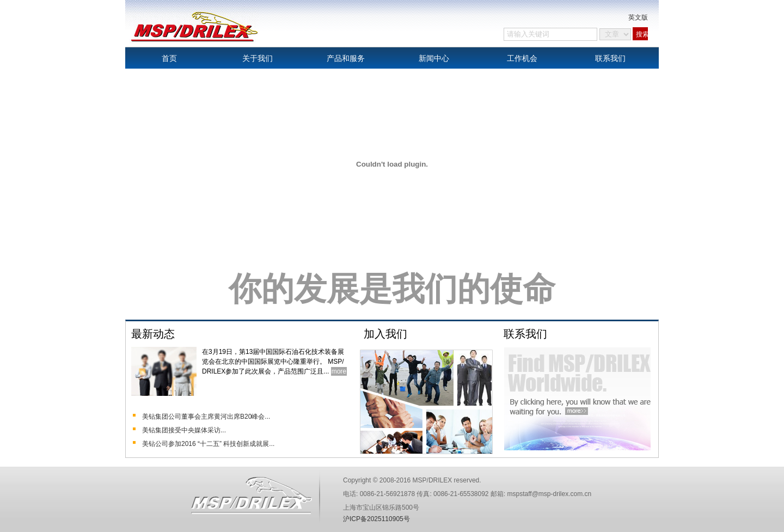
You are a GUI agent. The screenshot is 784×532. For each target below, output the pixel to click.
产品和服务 (346, 58)
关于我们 (258, 58)
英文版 (638, 17)
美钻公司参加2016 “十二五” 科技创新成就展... (208, 444)
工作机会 (522, 58)
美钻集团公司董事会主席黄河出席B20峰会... (206, 417)
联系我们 (610, 58)
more (339, 371)
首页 (169, 58)
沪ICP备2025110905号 (376, 519)
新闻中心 (434, 58)
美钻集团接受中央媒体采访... (184, 430)
